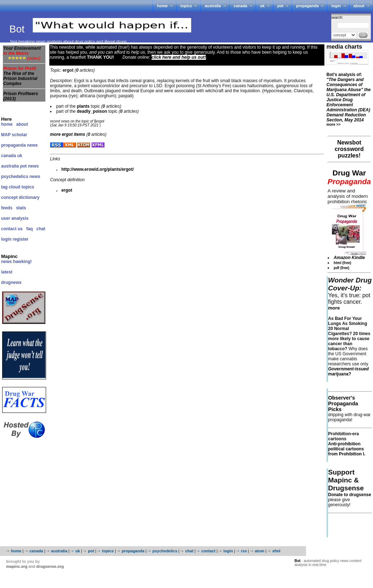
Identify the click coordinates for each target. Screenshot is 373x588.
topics (186, 6)
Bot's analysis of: (349, 97)
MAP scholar (14, 135)
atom (260, 551)
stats (21, 208)
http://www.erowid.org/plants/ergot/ (97, 169)
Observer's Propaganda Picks (343, 404)
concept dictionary (20, 197)
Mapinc (9, 256)
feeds (7, 208)
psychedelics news (21, 177)
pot (280, 6)
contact (208, 551)
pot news (30, 166)
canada (241, 6)
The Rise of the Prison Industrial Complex (20, 79)
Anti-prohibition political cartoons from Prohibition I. (347, 449)
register (21, 239)
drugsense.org (50, 566)
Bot (18, 29)
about (359, 6)
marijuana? (348, 371)
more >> (334, 124)
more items (68, 134)
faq (30, 229)
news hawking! (16, 262)
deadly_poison (92, 111)
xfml (276, 551)
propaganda (307, 6)
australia (213, 6)
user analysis (15, 218)
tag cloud (11, 187)
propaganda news (19, 145)
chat (41, 229)
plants (83, 106)
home (162, 6)
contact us (12, 229)
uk (262, 6)
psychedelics (165, 551)
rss (244, 551)
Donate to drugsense (349, 495)
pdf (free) (341, 268)
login (336, 6)
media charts (344, 47)
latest (7, 272)
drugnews (11, 282)
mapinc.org (17, 566)
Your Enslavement (22, 51)
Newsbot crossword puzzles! (349, 149)
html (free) (343, 263)
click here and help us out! (179, 57)
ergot (67, 190)
